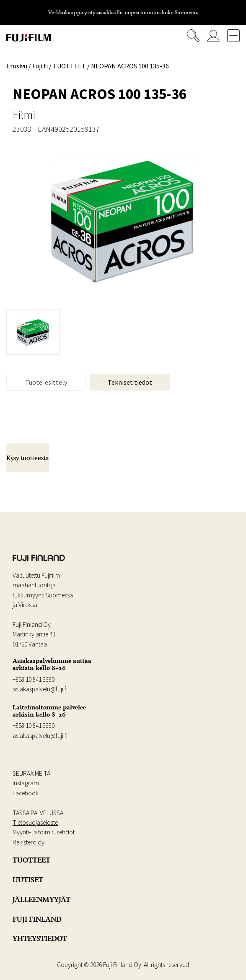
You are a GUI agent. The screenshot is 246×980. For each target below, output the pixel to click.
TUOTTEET (31, 860)
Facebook (26, 793)
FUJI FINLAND (37, 919)
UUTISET (28, 880)
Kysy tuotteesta (28, 458)
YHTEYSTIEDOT (40, 938)
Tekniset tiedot (130, 382)
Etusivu (17, 66)
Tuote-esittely (46, 382)
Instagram (26, 783)
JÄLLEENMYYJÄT (41, 899)
